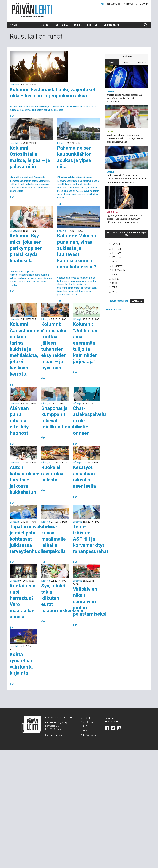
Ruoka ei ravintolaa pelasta (52, 473)
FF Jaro (117, 257)
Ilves (115, 275)
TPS (115, 287)
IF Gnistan (118, 266)
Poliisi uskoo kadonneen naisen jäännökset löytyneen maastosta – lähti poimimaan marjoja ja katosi (127, 179)
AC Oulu (117, 244)
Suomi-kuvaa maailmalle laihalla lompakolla (53, 539)
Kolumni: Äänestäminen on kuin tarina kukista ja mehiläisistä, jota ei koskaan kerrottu (26, 349)
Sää (14, 25)
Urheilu (77, 25)
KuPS (115, 279)
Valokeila (62, 25)
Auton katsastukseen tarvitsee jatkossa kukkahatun (26, 480)
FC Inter (117, 249)
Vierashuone (112, 25)
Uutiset (46, 25)
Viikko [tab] (127, 62)
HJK (115, 262)
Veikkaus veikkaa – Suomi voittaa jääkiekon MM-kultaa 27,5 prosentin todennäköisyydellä (125, 138)
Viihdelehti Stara (113, 310)
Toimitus (129, 4)
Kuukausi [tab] (141, 62)
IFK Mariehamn (121, 270)
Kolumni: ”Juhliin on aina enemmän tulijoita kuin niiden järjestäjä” (85, 343)
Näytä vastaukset (119, 301)
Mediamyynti (142, 4)
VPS (115, 292)
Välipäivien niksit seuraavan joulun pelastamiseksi (90, 601)
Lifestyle (93, 25)
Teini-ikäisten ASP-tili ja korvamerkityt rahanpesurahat (91, 539)
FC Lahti (117, 253)
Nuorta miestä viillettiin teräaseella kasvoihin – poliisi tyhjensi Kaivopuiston (124, 98)
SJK (115, 283)
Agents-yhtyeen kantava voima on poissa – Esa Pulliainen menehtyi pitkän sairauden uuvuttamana (124, 219)
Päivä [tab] (112, 62)
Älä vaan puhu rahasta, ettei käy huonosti (20, 421)
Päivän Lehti (32, 10)
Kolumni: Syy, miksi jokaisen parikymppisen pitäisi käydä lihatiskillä (26, 248)
